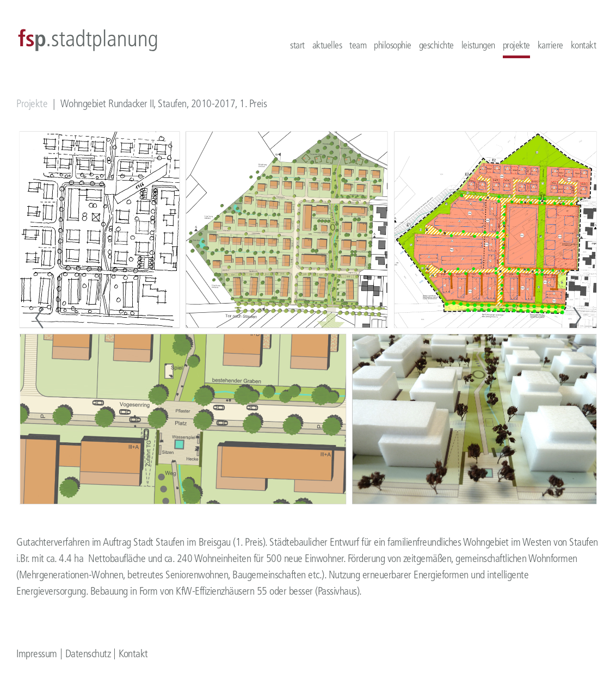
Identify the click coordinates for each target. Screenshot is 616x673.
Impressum (37, 654)
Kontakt (133, 654)
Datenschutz (88, 654)
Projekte (32, 104)
